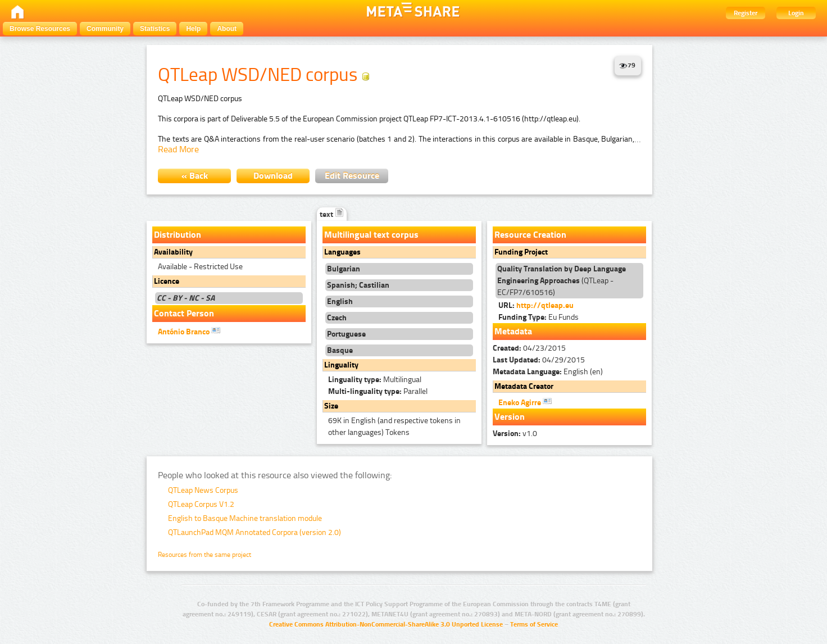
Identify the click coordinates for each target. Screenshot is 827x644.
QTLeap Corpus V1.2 (201, 504)
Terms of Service (534, 624)
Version (510, 417)
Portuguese (346, 334)
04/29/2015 (539, 360)
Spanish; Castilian (358, 285)
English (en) (548, 372)
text (332, 214)
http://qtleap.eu (545, 305)
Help (193, 29)
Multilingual (375, 380)
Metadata (513, 331)
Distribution (178, 235)
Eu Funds (539, 317)
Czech (337, 318)
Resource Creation (530, 235)
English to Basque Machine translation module (245, 518)
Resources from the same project (205, 555)
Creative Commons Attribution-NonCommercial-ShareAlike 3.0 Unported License (386, 624)
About (227, 29)
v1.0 (515, 434)
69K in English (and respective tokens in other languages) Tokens (394, 427)
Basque (340, 350)
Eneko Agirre (525, 402)
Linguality (341, 365)
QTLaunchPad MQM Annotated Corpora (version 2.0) (255, 532)
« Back (195, 176)
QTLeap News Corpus (203, 490)
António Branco (189, 331)
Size (331, 406)
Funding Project (521, 252)
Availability (173, 252)
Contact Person (184, 313)
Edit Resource (352, 176)
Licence (167, 281)
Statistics (155, 29)
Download (273, 176)
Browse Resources (40, 29)
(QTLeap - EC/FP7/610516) (562, 281)
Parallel (378, 391)
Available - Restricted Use (200, 267)
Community (105, 29)
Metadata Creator (524, 386)
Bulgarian (344, 269)
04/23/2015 (529, 348)
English (340, 301)
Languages (342, 252)
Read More (178, 149)
